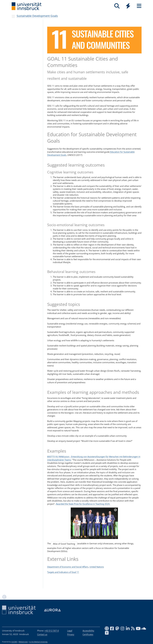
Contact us (42, 634)
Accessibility (88, 631)
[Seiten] (139, 6)
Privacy (71, 634)
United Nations (97, 567)
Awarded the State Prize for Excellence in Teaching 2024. (83, 504)
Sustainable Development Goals (37, 16)
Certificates (88, 634)
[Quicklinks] (128, 6)
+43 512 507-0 (52, 631)
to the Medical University (38, 642)
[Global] (128, 6)
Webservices (23, 642)
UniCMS (14, 642)
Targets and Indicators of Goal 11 (63, 572)
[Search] (117, 6)
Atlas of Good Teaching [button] (64, 544)
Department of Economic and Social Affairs (68, 567)
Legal (70, 631)
